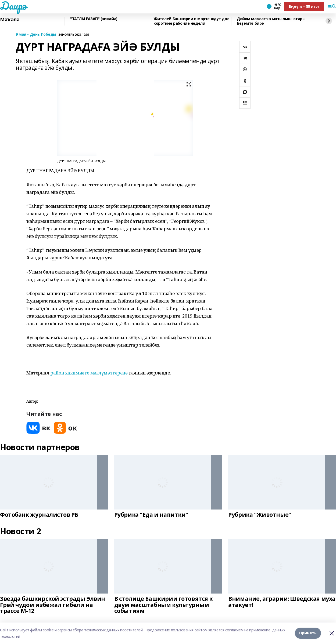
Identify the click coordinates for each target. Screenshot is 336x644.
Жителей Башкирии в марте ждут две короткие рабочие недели (191, 21)
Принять (308, 633)
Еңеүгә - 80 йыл (304, 6)
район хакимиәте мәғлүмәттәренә (89, 373)
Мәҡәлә (10, 20)
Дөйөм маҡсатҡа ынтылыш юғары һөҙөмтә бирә (271, 21)
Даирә (13, 6)
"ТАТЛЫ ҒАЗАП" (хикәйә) (94, 19)
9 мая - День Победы (36, 34)
